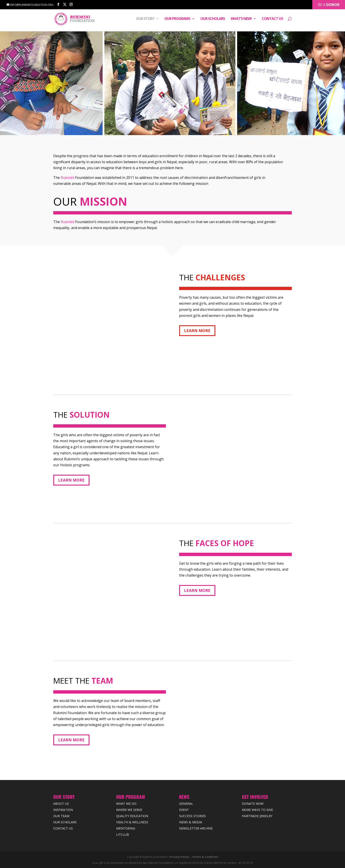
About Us (61, 804)
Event (184, 810)
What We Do (126, 804)
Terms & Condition (205, 857)
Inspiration (63, 810)
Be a (329, 4)
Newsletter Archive (196, 828)
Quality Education (132, 816)
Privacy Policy (179, 857)
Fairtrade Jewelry (257, 816)
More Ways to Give (257, 810)
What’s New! (241, 20)
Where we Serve (129, 810)
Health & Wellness (132, 822)
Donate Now (253, 804)
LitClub (123, 835)
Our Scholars (213, 20)
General (186, 804)
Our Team (61, 816)
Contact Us (272, 20)
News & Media (191, 822)
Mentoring (126, 828)
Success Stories (192, 816)
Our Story (145, 20)
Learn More (197, 331)
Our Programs (177, 20)
